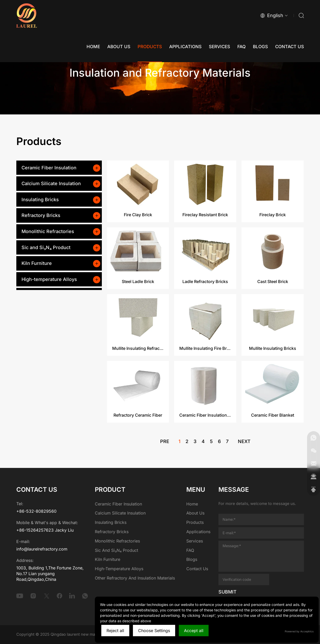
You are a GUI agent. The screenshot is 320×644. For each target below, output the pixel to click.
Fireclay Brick (273, 241)
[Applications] (185, 47)
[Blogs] (260, 47)
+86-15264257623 (35, 530)
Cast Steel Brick (273, 308)
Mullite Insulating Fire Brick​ (205, 374)
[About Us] (119, 47)
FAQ (190, 550)
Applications (198, 532)
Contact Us (197, 569)
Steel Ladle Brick (138, 308)
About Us (195, 513)
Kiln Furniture (37, 263)
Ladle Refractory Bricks (205, 308)
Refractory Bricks (41, 215)
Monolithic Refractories (48, 231)
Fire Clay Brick (138, 241)
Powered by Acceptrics (299, 631)
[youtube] (20, 596)
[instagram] (33, 596)
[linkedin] (72, 596)
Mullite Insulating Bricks (273, 374)
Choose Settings (154, 631)
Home (192, 504)
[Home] (93, 47)
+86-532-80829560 (36, 511)
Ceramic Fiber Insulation (49, 168)
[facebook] (60, 596)
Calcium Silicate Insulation (51, 183)
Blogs (192, 559)
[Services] (219, 47)
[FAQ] (241, 47)
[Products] (150, 47)
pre (165, 444)
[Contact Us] (290, 47)
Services (195, 541)
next (244, 444)
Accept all (194, 631)
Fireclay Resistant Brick (205, 241)
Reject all (115, 631)
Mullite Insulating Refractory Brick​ (138, 374)
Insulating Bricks (40, 200)
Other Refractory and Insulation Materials (135, 578)
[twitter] (47, 596)
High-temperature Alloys (49, 279)
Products (195, 522)
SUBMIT (227, 592)
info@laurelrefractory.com (42, 549)
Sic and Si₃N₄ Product (46, 247)
